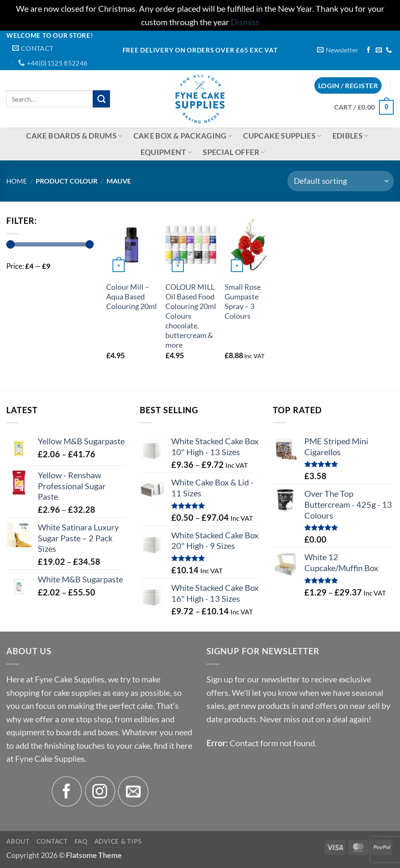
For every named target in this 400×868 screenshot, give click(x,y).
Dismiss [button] (245, 22)
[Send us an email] (379, 50)
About (18, 841)
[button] (337, 50)
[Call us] (389, 50)
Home (17, 181)
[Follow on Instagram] (100, 791)
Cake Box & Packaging (183, 136)
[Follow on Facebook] (369, 50)
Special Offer (234, 152)
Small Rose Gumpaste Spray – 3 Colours (243, 302)
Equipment (166, 152)
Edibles (350, 136)
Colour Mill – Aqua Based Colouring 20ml (132, 297)
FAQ (81, 841)
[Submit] (101, 99)
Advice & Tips (118, 841)
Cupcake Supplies (282, 136)
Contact (52, 841)
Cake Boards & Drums (74, 136)
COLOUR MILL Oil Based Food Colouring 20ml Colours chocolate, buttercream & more (191, 316)
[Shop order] (341, 181)
